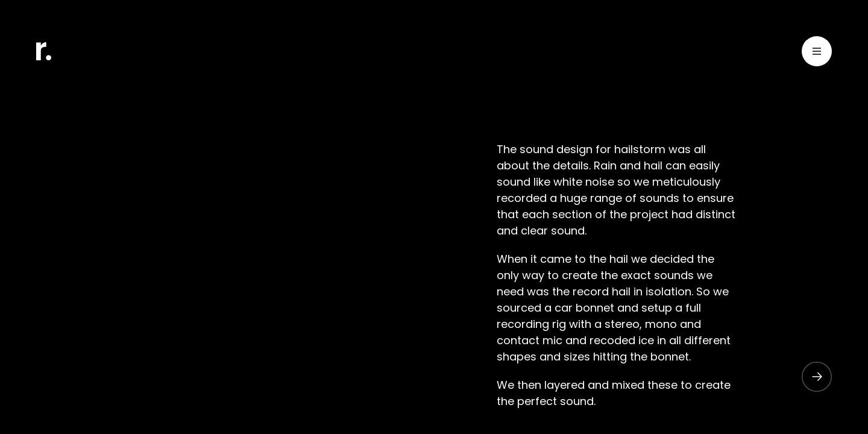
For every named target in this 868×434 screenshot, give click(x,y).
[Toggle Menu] (817, 53)
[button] (811, 377)
